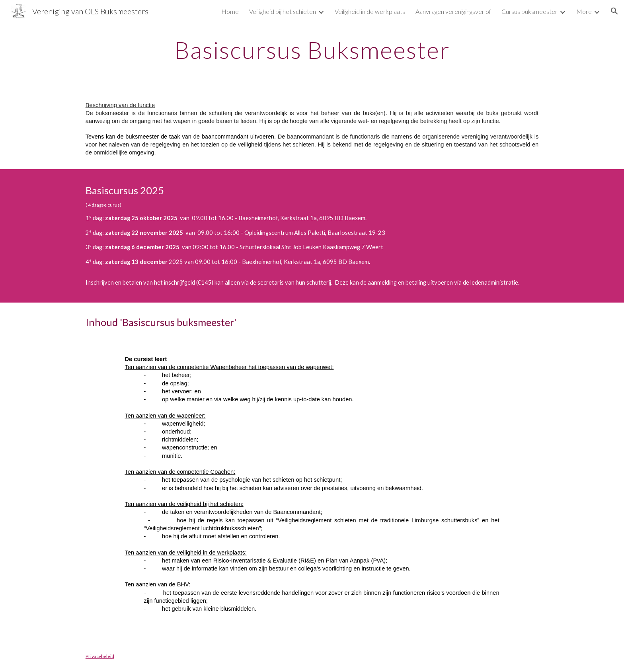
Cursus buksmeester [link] (529, 11)
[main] (312, 50)
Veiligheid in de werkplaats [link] (370, 11)
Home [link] (230, 11)
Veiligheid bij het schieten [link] (283, 11)
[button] (614, 11)
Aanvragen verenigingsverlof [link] (453, 11)
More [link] (584, 11)
